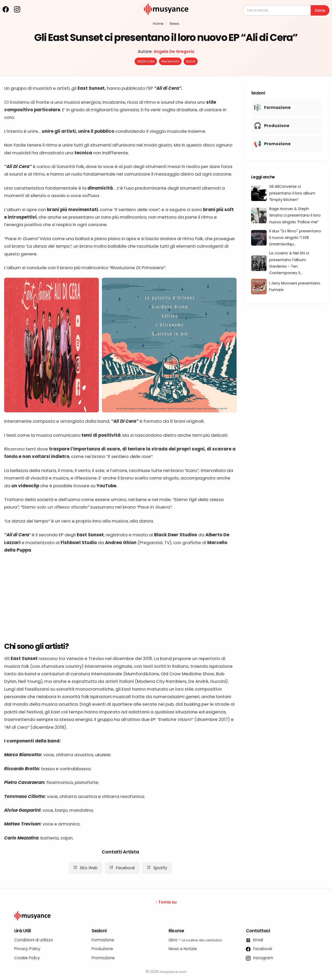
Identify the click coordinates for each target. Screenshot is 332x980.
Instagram (260, 958)
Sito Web (85, 868)
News (174, 24)
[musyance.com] (166, 18)
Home (158, 24)
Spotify (157, 868)
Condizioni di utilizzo (34, 940)
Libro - (195, 940)
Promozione (103, 958)
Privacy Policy (27, 949)
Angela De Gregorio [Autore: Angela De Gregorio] (174, 51)
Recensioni (170, 61)
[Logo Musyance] (166, 916)
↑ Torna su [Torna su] (166, 902)
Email (254, 940)
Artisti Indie (146, 61)
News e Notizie (183, 949)
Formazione (103, 940)
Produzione (102, 949)
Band (191, 61)
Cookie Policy (27, 958)
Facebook (122, 868)
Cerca (320, 10)
